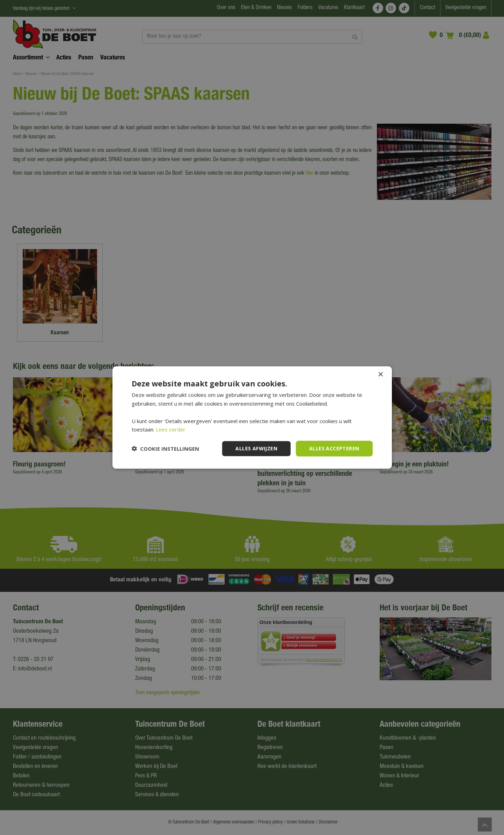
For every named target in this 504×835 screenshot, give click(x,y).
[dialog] (252, 417)
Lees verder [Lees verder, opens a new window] (171, 429)
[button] (165, 449)
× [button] (381, 375)
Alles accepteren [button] (334, 448)
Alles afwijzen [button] (256, 448)
